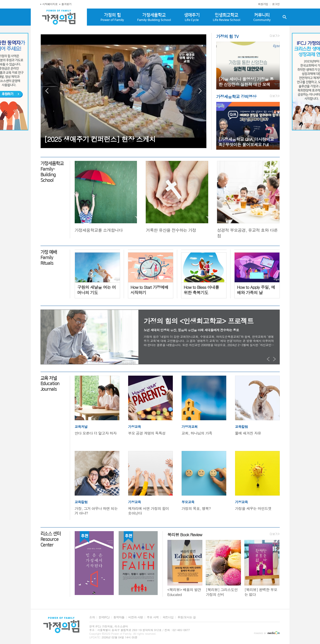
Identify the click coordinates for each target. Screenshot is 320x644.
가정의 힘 (113, 17)
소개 (92, 617)
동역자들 (119, 617)
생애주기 (192, 17)
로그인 (276, 4)
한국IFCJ (104, 617)
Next (200, 91)
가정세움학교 (154, 17)
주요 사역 (153, 617)
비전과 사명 (136, 617)
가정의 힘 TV (227, 36)
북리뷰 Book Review (185, 535)
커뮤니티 (262, 17)
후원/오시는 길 (187, 617)
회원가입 (263, 4)
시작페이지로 (50, 4)
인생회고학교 (227, 17)
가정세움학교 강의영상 (236, 97)
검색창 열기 (285, 17)
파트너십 (168, 617)
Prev (47, 91)
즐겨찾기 (67, 4)
